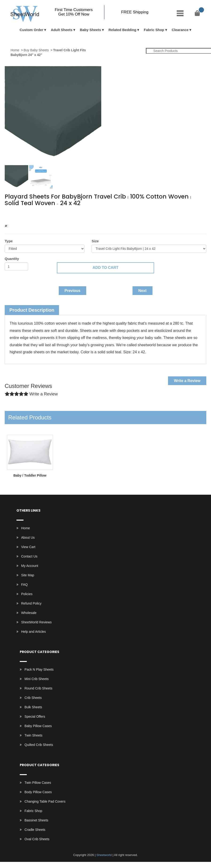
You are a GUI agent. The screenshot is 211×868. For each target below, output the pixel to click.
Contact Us (29, 556)
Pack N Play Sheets (39, 669)
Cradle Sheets (35, 830)
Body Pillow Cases (38, 792)
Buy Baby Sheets (36, 50)
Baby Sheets (90, 30)
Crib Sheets (33, 698)
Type (9, 241)
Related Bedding (122, 30)
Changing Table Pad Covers (45, 801)
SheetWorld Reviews (36, 622)
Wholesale (29, 613)
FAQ (24, 585)
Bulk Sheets (33, 707)
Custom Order (32, 30)
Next (143, 291)
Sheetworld (104, 855)
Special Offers (35, 717)
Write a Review (187, 381)
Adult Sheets (62, 30)
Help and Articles (33, 632)
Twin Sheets (33, 735)
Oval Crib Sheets (37, 839)
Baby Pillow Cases (38, 726)
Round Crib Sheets (38, 688)
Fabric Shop (154, 30)
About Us (28, 538)
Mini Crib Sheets (37, 679)
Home (15, 50)
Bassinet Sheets (36, 820)
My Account (30, 566)
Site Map (28, 575)
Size (95, 241)
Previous (73, 291)
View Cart (28, 547)
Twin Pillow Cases (38, 783)
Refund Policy (31, 603)
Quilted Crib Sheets (39, 745)
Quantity (12, 259)
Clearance (180, 30)
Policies (27, 594)
